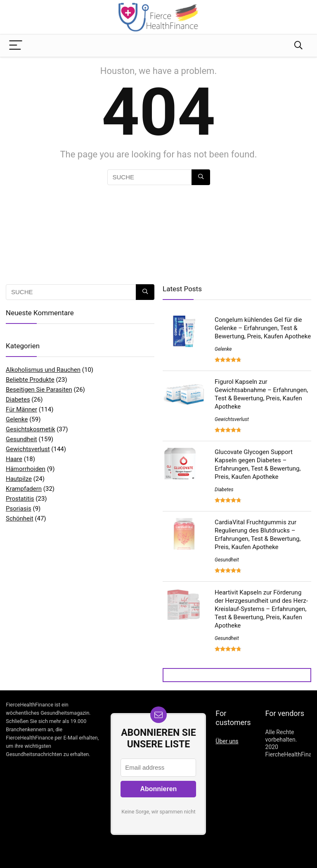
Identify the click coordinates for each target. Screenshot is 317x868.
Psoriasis (19, 509)
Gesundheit (21, 439)
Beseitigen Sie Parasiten (39, 390)
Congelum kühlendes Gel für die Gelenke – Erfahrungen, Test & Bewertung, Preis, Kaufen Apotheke (263, 328)
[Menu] (16, 46)
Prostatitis (20, 499)
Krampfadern (24, 489)
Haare (14, 459)
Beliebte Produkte (30, 380)
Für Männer (21, 409)
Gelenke (17, 419)
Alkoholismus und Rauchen (43, 370)
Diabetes (18, 400)
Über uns (227, 741)
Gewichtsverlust (28, 449)
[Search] (298, 46)
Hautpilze (19, 479)
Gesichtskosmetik (31, 429)
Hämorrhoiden (26, 469)
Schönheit (20, 518)
